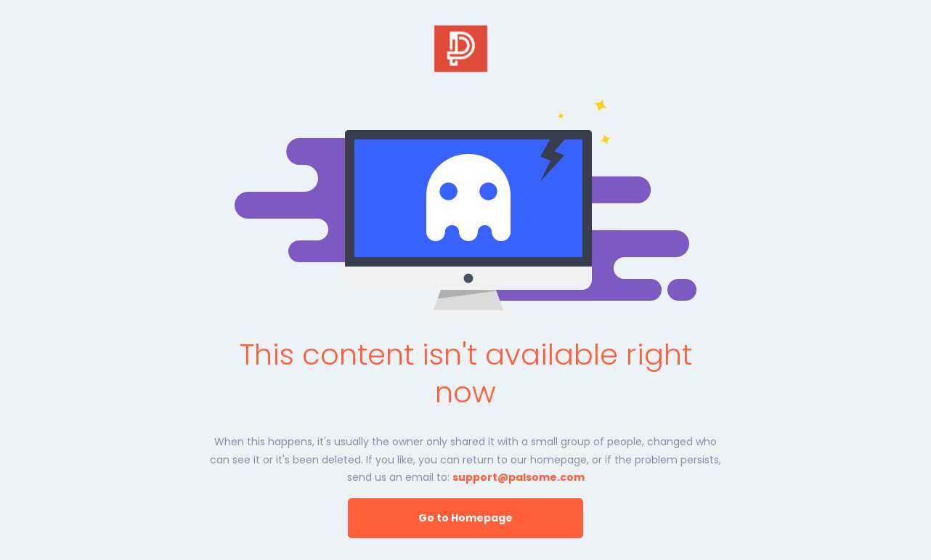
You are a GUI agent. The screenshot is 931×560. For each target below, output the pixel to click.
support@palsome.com (519, 477)
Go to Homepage (465, 518)
